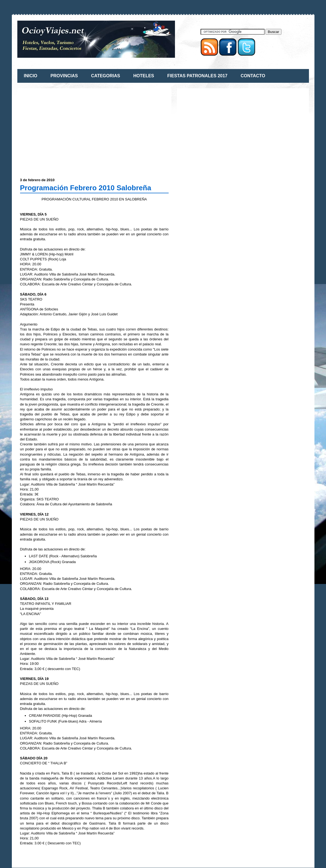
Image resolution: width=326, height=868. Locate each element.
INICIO (31, 76)
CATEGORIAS (106, 76)
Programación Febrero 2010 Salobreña (86, 188)
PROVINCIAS (64, 76)
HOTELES (144, 76)
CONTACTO (253, 76)
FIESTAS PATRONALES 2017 (197, 76)
